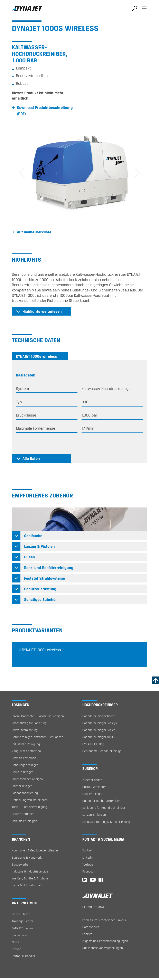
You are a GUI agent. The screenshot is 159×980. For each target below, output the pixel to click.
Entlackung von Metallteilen (30, 800)
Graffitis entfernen (24, 758)
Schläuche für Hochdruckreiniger (104, 808)
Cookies (87, 934)
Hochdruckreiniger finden (99, 716)
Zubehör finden (92, 780)
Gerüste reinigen (23, 772)
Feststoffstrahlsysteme (44, 578)
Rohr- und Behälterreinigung (49, 568)
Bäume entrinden (23, 814)
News (16, 942)
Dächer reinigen (22, 786)
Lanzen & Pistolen (39, 546)
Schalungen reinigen (25, 765)
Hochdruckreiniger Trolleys (100, 723)
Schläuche (33, 536)
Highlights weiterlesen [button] (42, 311)
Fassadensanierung (25, 793)
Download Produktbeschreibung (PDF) (45, 111)
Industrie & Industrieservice (30, 871)
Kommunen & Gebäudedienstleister (35, 850)
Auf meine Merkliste (34, 232)
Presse (16, 949)
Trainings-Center (22, 921)
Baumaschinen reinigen (27, 779)
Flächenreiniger (92, 794)
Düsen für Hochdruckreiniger (101, 801)
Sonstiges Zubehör (40, 599)
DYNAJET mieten (22, 928)
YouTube (88, 864)
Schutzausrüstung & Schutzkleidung (106, 822)
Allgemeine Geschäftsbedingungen (105, 941)
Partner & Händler (24, 956)
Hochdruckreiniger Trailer (99, 730)
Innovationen (20, 935)
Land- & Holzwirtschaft (27, 885)
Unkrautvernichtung (25, 730)
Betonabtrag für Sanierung (29, 723)
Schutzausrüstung (40, 589)
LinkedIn (88, 857)
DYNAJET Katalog (93, 744)
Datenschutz (91, 927)
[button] (22, 173)
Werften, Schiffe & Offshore (30, 878)
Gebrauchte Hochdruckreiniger (102, 751)
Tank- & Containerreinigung (29, 807)
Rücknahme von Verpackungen (103, 948)
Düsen (30, 557)
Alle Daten (31, 458)
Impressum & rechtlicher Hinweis (104, 920)
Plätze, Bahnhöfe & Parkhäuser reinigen (38, 716)
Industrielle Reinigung (26, 744)
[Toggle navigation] (144, 11)
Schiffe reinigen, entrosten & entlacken (38, 737)
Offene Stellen (21, 914)
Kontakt (87, 850)
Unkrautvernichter (94, 787)
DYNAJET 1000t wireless (41, 650)
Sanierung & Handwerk (27, 857)
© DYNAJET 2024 (93, 907)
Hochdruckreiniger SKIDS (98, 737)
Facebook (89, 871)
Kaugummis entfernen (26, 751)
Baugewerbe (20, 864)
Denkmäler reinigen (24, 821)
